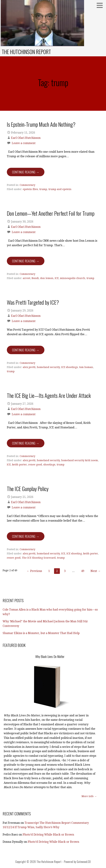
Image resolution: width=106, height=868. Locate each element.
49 (83, 571)
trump (43, 189)
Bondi (35, 278)
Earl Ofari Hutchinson (26, 138)
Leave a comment (24, 143)
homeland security (48, 367)
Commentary (27, 185)
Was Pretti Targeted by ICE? (33, 302)
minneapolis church (73, 278)
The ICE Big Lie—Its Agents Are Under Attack (49, 395)
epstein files (30, 189)
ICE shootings (69, 367)
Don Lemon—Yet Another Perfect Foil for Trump (51, 213)
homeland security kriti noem (80, 460)
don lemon (47, 278)
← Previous (34, 571)
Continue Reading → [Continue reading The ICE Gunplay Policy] (26, 536)
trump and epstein (60, 189)
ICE (57, 278)
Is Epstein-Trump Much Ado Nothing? (41, 124)
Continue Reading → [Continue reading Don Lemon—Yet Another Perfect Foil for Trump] (26, 261)
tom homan (86, 367)
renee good (35, 465)
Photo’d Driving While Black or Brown (48, 835)
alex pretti (29, 367)
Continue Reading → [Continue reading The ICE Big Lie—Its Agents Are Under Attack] (26, 443)
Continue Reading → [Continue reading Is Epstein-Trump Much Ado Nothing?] (26, 172)
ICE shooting (74, 554)
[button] (101, 5)
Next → (96, 571)
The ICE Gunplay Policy (28, 489)
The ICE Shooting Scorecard (39, 558)
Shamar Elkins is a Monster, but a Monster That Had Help (41, 633)
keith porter (19, 465)
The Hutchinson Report (26, 52)
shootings (49, 465)
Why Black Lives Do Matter (50, 657)
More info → (89, 796)
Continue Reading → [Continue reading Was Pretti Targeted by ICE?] (26, 350)
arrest (26, 278)
